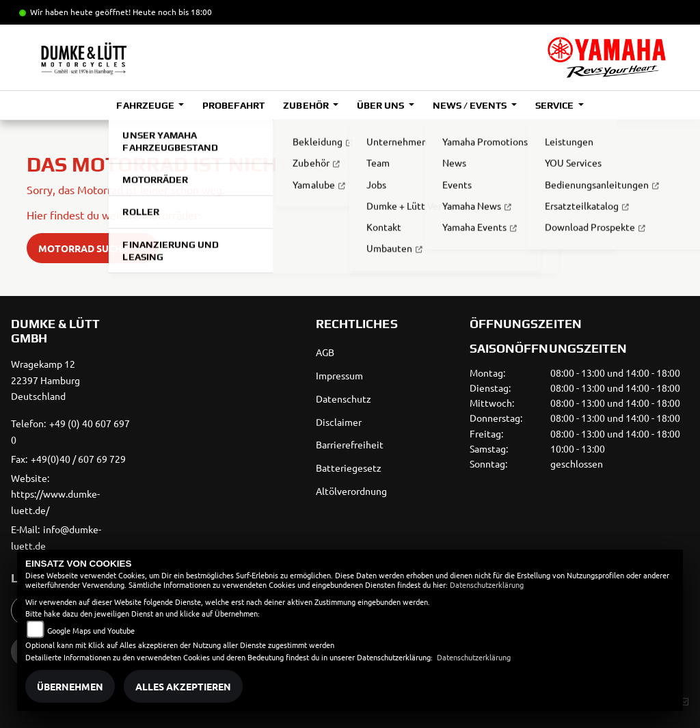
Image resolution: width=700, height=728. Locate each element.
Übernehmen (70, 686)
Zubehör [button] (307, 105)
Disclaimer (339, 422)
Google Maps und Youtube (91, 630)
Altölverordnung (351, 491)
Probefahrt (233, 105)
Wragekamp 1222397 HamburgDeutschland (45, 380)
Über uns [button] (381, 105)
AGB (325, 352)
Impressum (339, 375)
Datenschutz (344, 399)
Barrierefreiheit (350, 444)
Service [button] (555, 105)
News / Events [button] (471, 105)
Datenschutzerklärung (487, 584)
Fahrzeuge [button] (146, 105)
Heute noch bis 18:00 (172, 12)
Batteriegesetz (349, 468)
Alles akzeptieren (183, 686)
